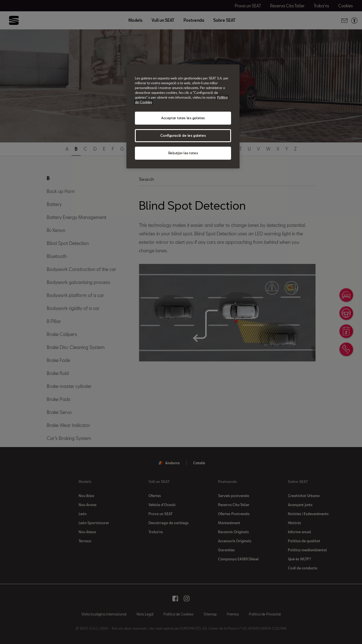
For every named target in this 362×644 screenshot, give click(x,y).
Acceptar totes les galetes (183, 118)
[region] (183, 116)
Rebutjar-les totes (183, 153)
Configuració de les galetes (183, 135)
